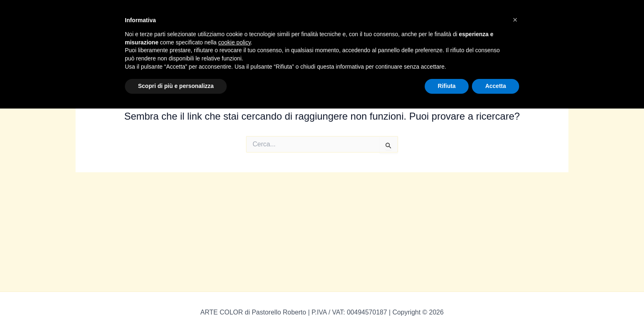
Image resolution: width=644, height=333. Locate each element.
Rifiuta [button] (447, 86)
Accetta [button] (496, 86)
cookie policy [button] (234, 42)
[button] (515, 20)
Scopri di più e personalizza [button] (176, 86)
